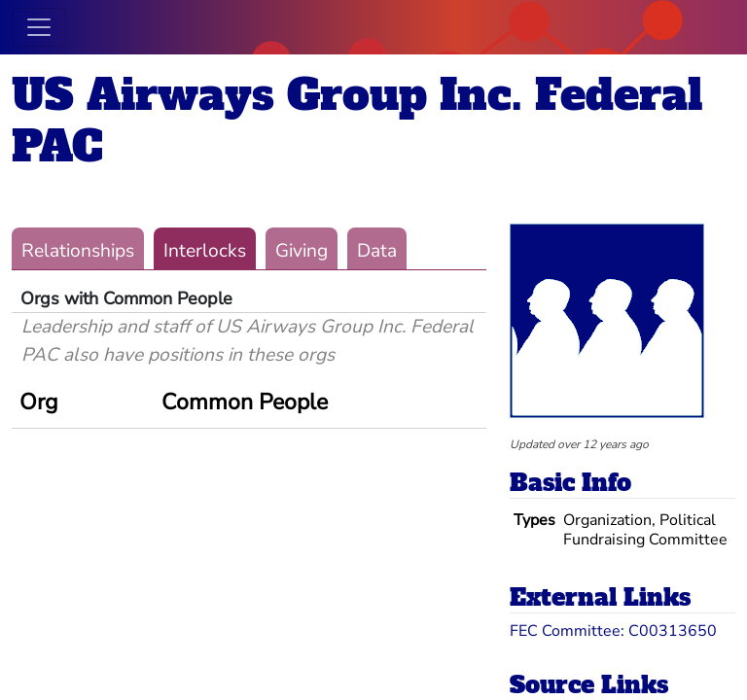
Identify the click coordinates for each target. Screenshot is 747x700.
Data (377, 251)
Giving (302, 251)
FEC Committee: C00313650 (613, 631)
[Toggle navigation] (39, 27)
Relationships (78, 251)
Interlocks (205, 251)
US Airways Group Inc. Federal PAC (357, 121)
